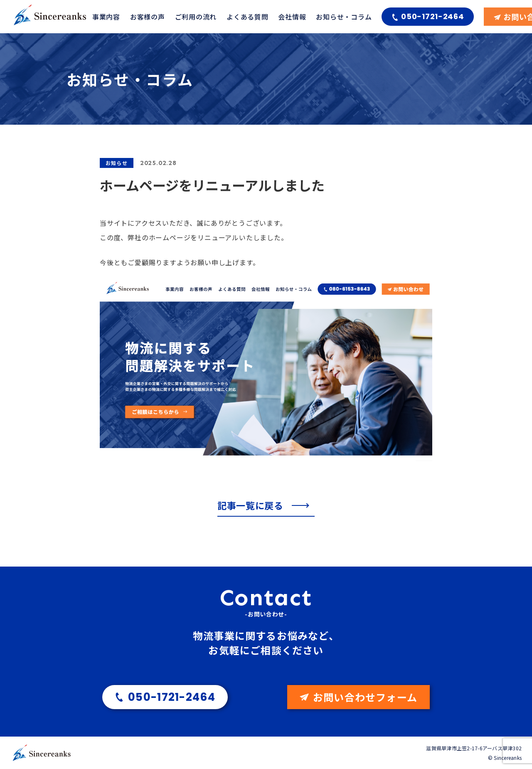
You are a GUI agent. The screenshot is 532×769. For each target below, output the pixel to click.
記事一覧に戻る (251, 505)
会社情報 (292, 17)
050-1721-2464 (432, 16)
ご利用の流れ (196, 17)
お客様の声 (148, 17)
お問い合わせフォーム (365, 697)
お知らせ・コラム (344, 17)
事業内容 (106, 17)
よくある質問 (247, 17)
